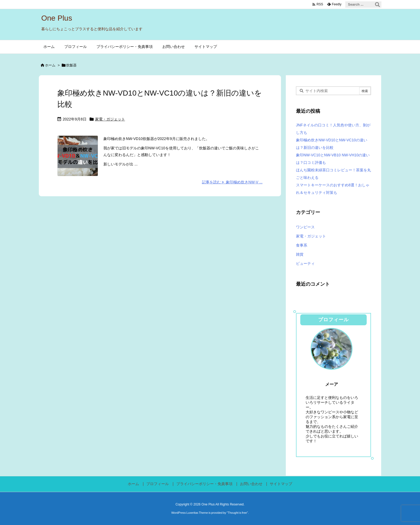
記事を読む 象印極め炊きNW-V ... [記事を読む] (232, 182)
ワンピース (305, 227)
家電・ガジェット (110, 119)
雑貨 (300, 254)
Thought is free (237, 513)
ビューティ (305, 263)
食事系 (302, 245)
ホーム (50, 65)
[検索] (377, 5)
